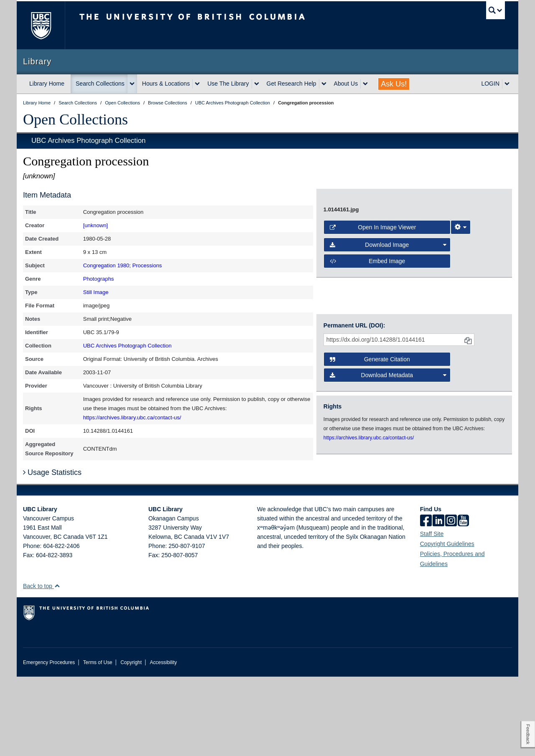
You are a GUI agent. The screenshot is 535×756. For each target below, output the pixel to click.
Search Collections (100, 84)
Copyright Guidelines (447, 623)
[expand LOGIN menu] (507, 84)
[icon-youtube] (463, 601)
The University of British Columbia (41, 25)
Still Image (96, 292)
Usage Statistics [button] (52, 552)
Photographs (99, 279)
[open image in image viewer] (407, 260)
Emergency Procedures (49, 742)
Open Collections (75, 119)
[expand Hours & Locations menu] (197, 84)
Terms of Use (98, 742)
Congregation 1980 (106, 265)
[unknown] (96, 225)
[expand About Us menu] (365, 84)
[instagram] (451, 601)
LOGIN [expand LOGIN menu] (490, 84)
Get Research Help (292, 84)
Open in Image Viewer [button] (373, 348)
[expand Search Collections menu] (132, 84)
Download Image (388, 365)
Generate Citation (370, 447)
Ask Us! (394, 84)
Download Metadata (388, 463)
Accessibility (163, 742)
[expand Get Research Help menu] (324, 84)
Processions (147, 265)
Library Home (47, 84)
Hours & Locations (166, 84)
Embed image (368, 382)
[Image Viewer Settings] (461, 348)
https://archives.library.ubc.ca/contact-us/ (132, 417)
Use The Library (228, 84)
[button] (57, 665)
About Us (346, 84)
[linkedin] (438, 601)
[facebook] (426, 601)
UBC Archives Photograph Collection (88, 141)
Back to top (42, 665)
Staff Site (432, 613)
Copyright (131, 742)
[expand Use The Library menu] (257, 84)
